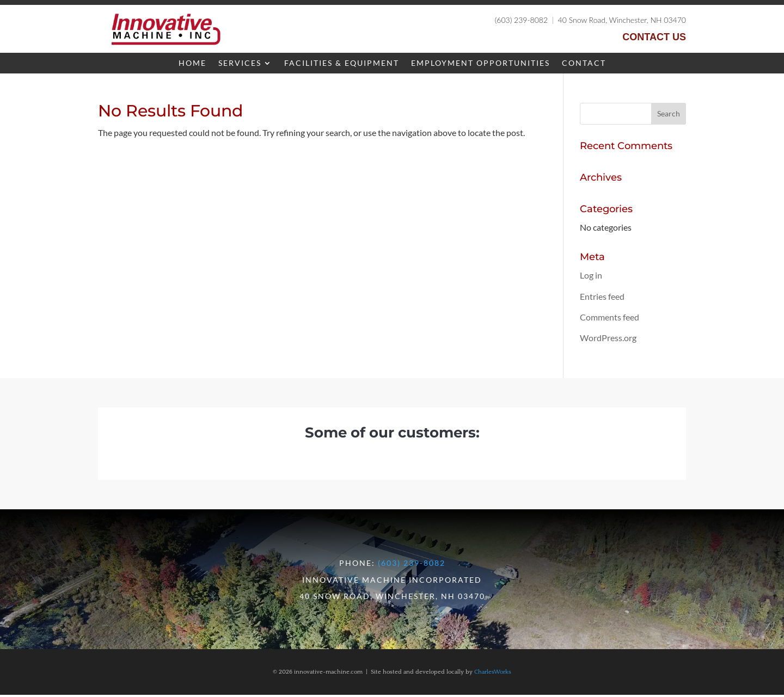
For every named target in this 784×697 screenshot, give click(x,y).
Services (240, 63)
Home (192, 63)
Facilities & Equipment (342, 63)
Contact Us (654, 37)
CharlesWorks (493, 674)
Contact (584, 63)
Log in (591, 277)
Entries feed (602, 298)
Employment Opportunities (480, 63)
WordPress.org (608, 340)
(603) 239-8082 (521, 20)
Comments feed (610, 319)
